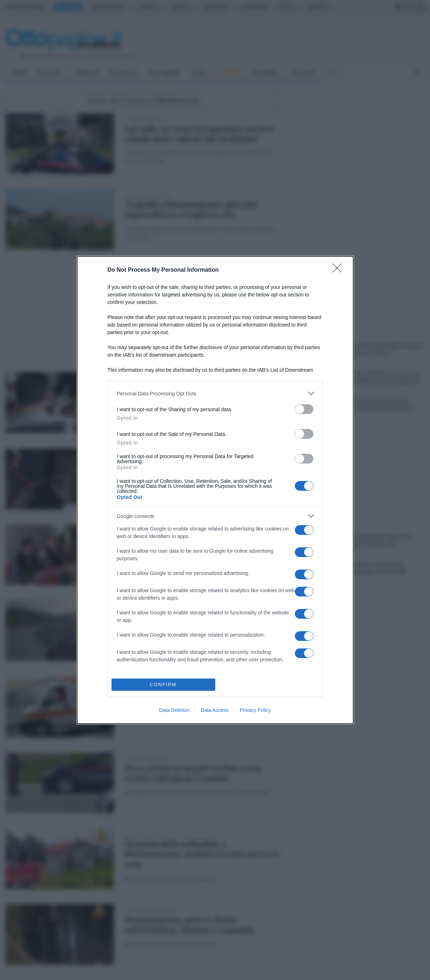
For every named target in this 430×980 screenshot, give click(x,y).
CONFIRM (163, 684)
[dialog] (215, 490)
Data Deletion (174, 710)
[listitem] (215, 393)
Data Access (214, 710)
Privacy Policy (255, 710)
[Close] (339, 270)
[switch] (304, 409)
